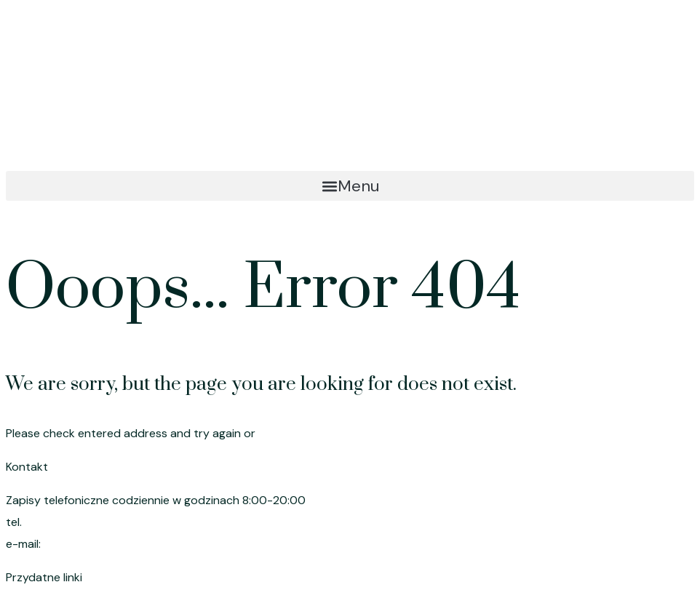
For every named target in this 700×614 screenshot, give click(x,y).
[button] (350, 186)
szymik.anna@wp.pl (98, 544)
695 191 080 (58, 522)
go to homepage (304, 433)
